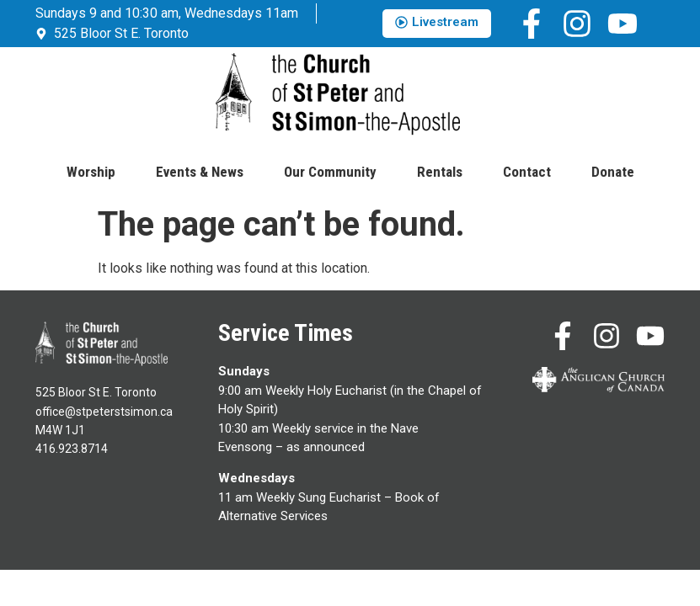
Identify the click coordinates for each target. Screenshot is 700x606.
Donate (613, 172)
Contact (527, 172)
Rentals (440, 172)
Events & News (200, 172)
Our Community (330, 172)
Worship (91, 172)
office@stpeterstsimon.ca (104, 412)
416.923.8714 (72, 449)
